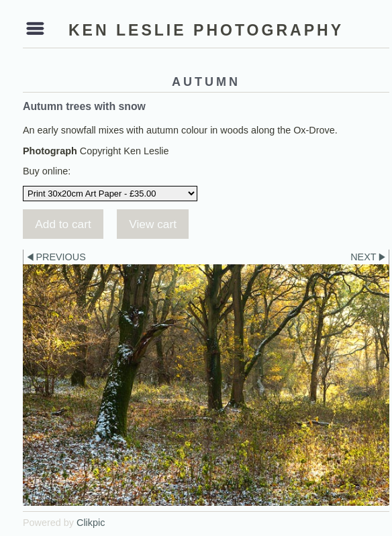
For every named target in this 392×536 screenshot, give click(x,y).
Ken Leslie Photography (206, 30)
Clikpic (91, 523)
